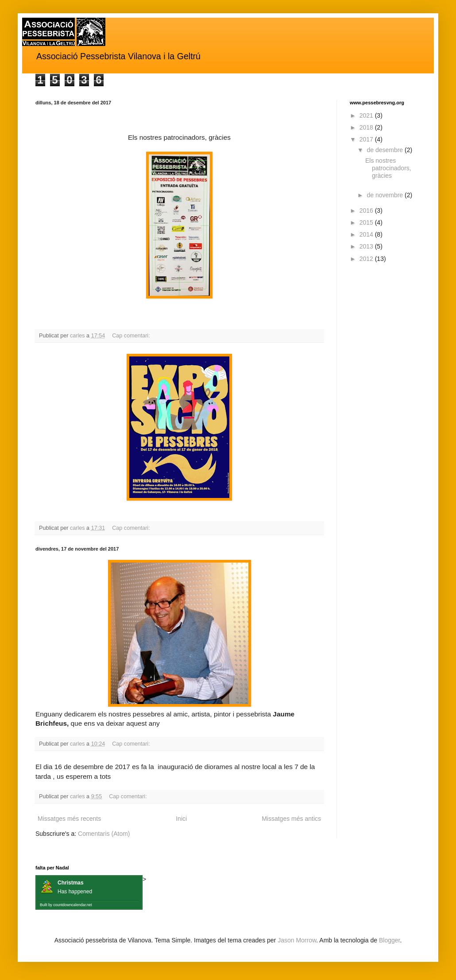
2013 (367, 246)
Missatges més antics (291, 819)
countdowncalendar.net (72, 905)
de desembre (386, 150)
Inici (181, 819)
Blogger (389, 940)
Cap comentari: (132, 336)
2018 (367, 127)
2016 (367, 211)
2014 (367, 234)
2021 (367, 115)
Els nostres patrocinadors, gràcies (388, 168)
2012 (367, 259)
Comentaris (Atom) (104, 834)
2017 (367, 139)
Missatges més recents (69, 819)
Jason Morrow (297, 940)
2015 (367, 222)
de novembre (386, 195)
